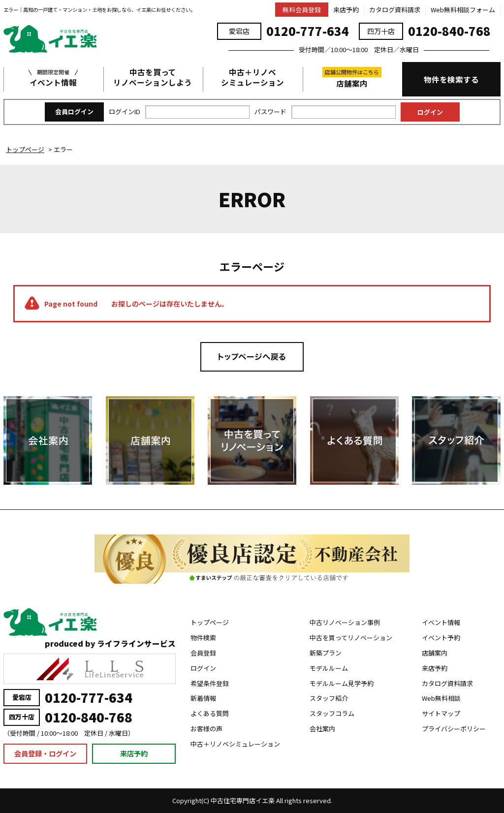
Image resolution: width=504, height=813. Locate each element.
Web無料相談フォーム (463, 10)
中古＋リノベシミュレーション (252, 77)
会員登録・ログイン (45, 753)
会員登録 (203, 653)
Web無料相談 (441, 698)
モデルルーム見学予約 (342, 683)
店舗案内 (352, 78)
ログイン (203, 668)
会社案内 (322, 729)
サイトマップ (441, 713)
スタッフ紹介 (329, 698)
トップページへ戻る (252, 357)
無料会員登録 (302, 10)
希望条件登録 (210, 683)
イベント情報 (53, 77)
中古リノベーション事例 (345, 622)
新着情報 (203, 698)
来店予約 (346, 10)
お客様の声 (206, 729)
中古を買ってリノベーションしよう (153, 77)
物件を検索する (451, 79)
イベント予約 (441, 638)
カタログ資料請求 (395, 10)
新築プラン (326, 653)
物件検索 (203, 638)
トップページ (210, 622)
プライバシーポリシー (454, 729)
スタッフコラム (332, 713)
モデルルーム (329, 668)
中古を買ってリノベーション (351, 638)
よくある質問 (210, 713)
